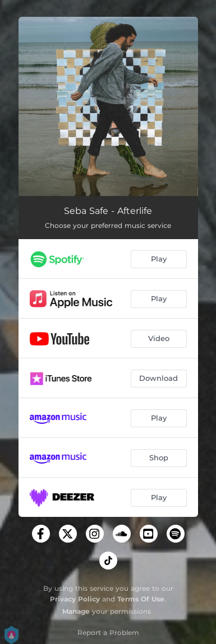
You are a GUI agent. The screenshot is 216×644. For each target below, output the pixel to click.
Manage (76, 611)
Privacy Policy (75, 599)
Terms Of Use (141, 599)
